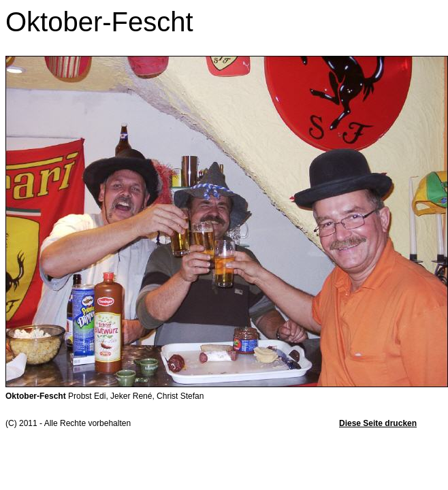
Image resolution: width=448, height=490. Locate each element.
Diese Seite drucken (378, 423)
